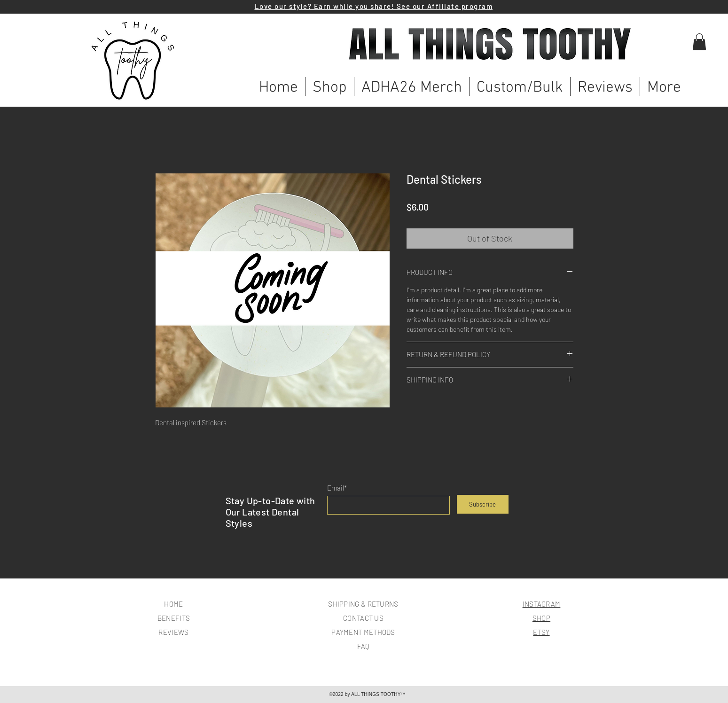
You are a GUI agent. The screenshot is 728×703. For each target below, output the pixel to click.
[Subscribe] (483, 504)
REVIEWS (173, 632)
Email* (337, 488)
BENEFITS (174, 618)
